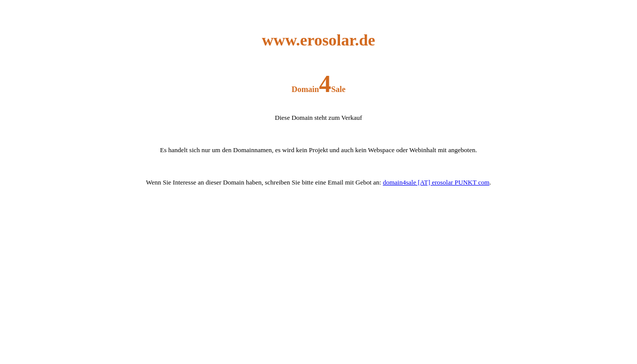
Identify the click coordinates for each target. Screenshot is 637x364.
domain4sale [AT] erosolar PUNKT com (436, 182)
